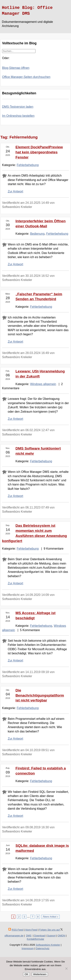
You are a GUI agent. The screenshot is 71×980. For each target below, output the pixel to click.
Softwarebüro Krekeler (48, 945)
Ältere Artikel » (51, 917)
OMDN (61, 936)
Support (51, 936)
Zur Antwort (15, 191)
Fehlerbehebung (28, 165)
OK (26, 974)
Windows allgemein (43, 384)
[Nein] (66, 968)
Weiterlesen (40, 974)
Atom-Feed (31, 930)
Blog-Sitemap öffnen (16, 68)
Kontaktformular (35, 939)
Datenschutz (42, 948)
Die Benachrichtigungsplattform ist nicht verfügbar (40, 695)
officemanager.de (14, 936)
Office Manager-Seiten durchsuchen (26, 77)
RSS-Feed (17, 930)
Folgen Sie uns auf (51, 930)
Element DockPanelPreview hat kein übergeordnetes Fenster (39, 152)
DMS (29, 936)
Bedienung (37, 234)
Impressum (28, 948)
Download (40, 936)
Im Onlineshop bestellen (18, 116)
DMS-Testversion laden (18, 107)
